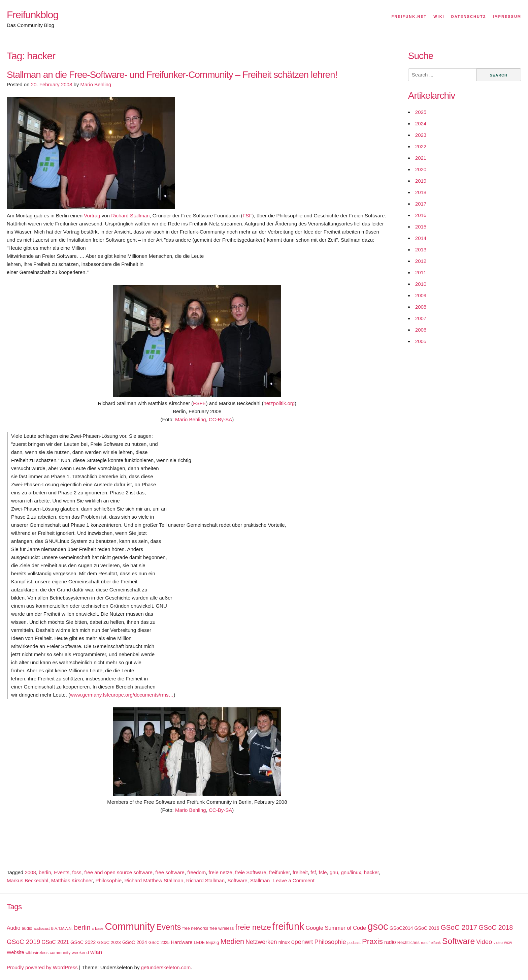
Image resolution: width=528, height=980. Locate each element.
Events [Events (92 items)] (169, 927)
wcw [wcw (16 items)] (508, 943)
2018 (421, 192)
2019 (421, 181)
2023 (421, 135)
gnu (334, 872)
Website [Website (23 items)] (15, 952)
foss (77, 872)
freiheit (300, 872)
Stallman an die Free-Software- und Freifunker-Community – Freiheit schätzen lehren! (172, 75)
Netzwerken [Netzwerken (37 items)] (261, 942)
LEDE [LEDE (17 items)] (200, 943)
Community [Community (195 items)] (130, 926)
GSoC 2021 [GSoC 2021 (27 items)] (55, 942)
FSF (247, 216)
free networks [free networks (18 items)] (195, 928)
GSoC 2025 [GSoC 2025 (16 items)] (159, 943)
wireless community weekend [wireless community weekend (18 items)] (61, 953)
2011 (421, 272)
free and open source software (118, 872)
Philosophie (108, 880)
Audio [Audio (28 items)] (13, 928)
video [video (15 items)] (498, 943)
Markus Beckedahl (27, 880)
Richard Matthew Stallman (154, 880)
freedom (196, 872)
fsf (313, 872)
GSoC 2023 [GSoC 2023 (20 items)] (109, 942)
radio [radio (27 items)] (390, 942)
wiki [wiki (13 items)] (29, 953)
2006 (421, 330)
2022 (421, 146)
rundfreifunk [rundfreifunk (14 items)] (431, 943)
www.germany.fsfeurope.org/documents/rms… (122, 695)
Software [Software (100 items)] (458, 941)
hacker (371, 872)
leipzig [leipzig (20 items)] (212, 942)
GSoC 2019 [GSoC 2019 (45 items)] (23, 942)
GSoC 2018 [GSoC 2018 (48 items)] (496, 927)
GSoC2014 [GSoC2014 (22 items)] (401, 928)
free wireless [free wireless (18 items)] (222, 928)
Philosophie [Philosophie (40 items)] (330, 942)
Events (62, 872)
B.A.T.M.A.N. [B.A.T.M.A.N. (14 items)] (62, 928)
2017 (421, 204)
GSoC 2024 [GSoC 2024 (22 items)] (135, 942)
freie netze (221, 872)
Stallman (260, 880)
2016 (421, 215)
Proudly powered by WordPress (42, 967)
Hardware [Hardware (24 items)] (181, 942)
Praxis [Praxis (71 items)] (372, 941)
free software (170, 872)
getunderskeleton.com (166, 967)
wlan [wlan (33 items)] (96, 952)
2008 (30, 872)
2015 (421, 227)
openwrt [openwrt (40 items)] (302, 942)
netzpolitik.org (279, 403)
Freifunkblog (32, 15)
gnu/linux (351, 872)
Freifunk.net (409, 17)
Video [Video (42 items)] (484, 942)
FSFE (199, 403)
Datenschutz (469, 17)
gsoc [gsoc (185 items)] (378, 926)
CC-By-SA (220, 419)
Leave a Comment (294, 880)
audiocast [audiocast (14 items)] (42, 928)
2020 (421, 169)
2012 (421, 261)
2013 (421, 250)
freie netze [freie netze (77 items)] (253, 927)
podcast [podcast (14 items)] (354, 943)
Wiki (439, 17)
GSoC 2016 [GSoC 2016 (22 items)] (427, 928)
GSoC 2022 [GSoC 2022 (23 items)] (83, 942)
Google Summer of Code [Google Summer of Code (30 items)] (336, 928)
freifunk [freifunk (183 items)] (288, 926)
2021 (421, 158)
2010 (421, 284)
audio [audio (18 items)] (27, 928)
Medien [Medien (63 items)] (232, 942)
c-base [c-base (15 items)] (98, 928)
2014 (421, 238)
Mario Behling (96, 84)
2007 (421, 318)
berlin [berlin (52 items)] (82, 927)
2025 (421, 112)
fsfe (323, 872)
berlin (45, 872)
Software (237, 880)
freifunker (279, 872)
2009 (421, 295)
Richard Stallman (130, 216)
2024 (421, 124)
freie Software (251, 872)
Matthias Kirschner (72, 880)
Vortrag (92, 216)
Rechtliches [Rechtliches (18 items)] (408, 942)
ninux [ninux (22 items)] (284, 942)
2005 (421, 341)
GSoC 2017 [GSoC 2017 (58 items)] (459, 927)
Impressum (507, 17)
